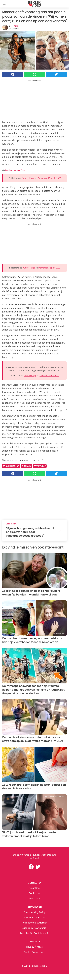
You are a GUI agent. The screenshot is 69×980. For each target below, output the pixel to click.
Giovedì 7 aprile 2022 (49, 376)
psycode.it (34, 899)
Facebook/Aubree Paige (15, 170)
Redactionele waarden (35, 923)
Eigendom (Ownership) (34, 928)
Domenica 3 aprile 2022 (49, 268)
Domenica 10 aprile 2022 (49, 178)
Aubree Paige (28, 178)
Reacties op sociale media (35, 933)
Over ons (34, 888)
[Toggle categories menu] (4, 4)
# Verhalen (40, 466)
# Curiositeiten (11, 466)
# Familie (26, 466)
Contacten (34, 893)
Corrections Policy (34, 917)
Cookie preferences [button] (34, 952)
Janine (17, 26)
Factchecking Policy (35, 912)
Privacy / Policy (34, 947)
